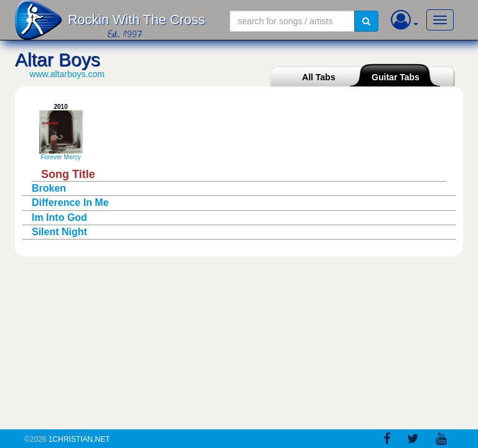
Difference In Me (70, 203)
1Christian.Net (79, 439)
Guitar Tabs (396, 77)
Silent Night (59, 232)
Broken (49, 188)
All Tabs (318, 77)
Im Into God (59, 217)
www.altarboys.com (67, 74)
